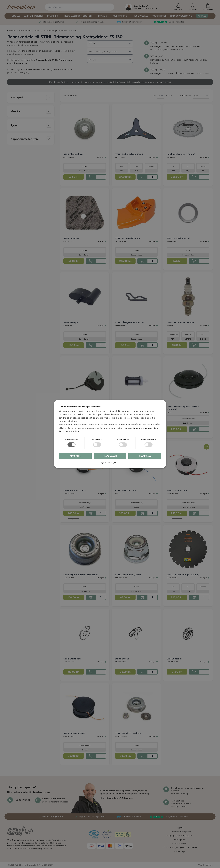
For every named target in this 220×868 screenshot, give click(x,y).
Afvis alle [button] (75, 456)
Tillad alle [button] (145, 456)
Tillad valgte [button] (110, 456)
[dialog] (110, 434)
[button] (110, 464)
